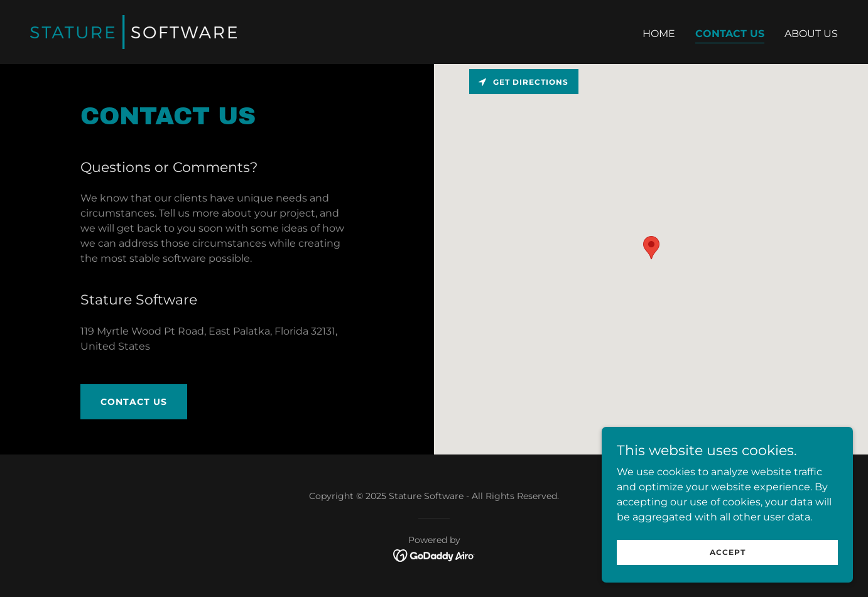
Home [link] (659, 34)
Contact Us (134, 402)
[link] (133, 31)
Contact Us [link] (730, 34)
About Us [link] (811, 34)
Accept (728, 552)
